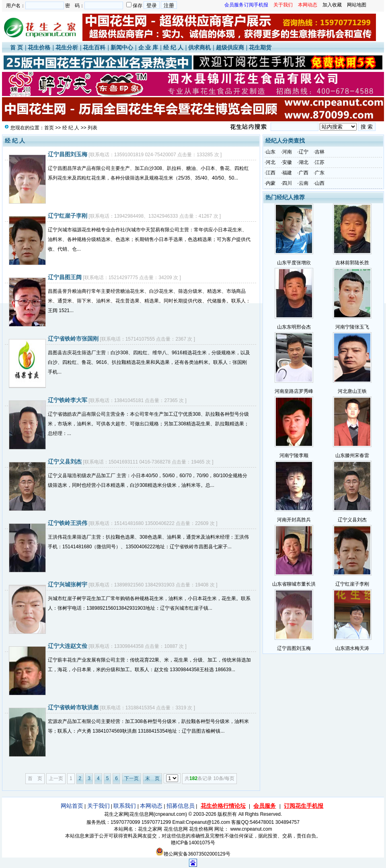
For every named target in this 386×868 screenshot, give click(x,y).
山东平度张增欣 (294, 263)
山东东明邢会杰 (294, 327)
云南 (304, 183)
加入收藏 (332, 5)
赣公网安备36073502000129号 (193, 854)
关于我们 (99, 806)
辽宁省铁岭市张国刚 (73, 339)
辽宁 (304, 152)
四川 (287, 183)
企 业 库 (148, 47)
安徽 (287, 162)
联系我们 (125, 806)
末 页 (152, 778)
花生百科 (94, 47)
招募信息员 (181, 806)
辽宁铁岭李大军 (68, 400)
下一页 (131, 778)
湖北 (304, 162)
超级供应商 (230, 47)
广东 (320, 173)
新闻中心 (122, 47)
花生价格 (39, 47)
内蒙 (271, 183)
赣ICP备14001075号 (193, 843)
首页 (49, 128)
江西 (271, 173)
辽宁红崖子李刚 (68, 216)
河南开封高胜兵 (294, 520)
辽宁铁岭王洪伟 (68, 523)
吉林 (320, 152)
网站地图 (357, 5)
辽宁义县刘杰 (65, 462)
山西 (320, 183)
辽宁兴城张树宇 (68, 584)
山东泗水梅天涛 (352, 648)
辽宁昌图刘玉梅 (68, 154)
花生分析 (67, 47)
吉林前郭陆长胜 (352, 263)
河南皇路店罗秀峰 (294, 391)
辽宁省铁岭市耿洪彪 (73, 707)
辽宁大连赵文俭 (68, 646)
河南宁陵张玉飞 (352, 327)
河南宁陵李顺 (294, 455)
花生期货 (260, 47)
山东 (271, 152)
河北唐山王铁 (352, 391)
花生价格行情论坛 (223, 806)
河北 (271, 162)
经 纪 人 (173, 47)
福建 (287, 173)
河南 (287, 152)
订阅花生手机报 (304, 806)
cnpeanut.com (170, 814)
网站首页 (72, 806)
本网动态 (151, 806)
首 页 (16, 47)
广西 (304, 173)
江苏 (320, 162)
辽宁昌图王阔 (65, 277)
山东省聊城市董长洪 (294, 584)
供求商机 (199, 47)
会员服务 (265, 806)
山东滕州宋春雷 (352, 455)
